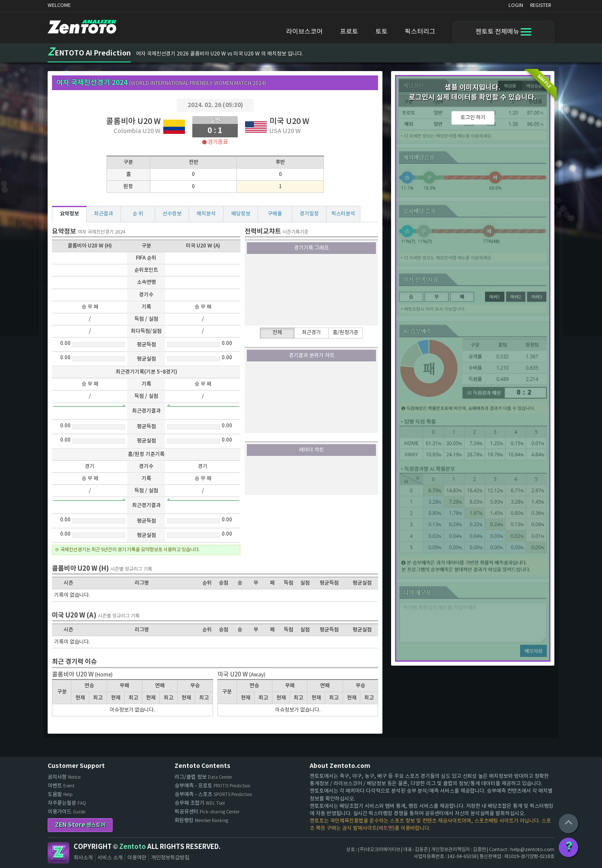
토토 (382, 32)
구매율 (275, 214)
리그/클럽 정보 (203, 777)
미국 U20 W (289, 122)
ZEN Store (80, 825)
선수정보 (172, 214)
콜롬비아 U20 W (133, 122)
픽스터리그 (420, 32)
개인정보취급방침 (170, 858)
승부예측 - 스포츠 (213, 795)
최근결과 (104, 214)
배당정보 (241, 214)
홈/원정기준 (346, 333)
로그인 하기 (473, 118)
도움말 (60, 795)
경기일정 (309, 214)
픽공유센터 (207, 812)
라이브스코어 (304, 32)
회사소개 (83, 858)
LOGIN (516, 5)
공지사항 (64, 777)
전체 (277, 333)
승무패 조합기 (200, 803)
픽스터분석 (343, 214)
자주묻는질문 (67, 803)
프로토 (349, 32)
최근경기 (311, 333)
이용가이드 (66, 812)
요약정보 (69, 214)
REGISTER (541, 5)
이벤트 (61, 786)
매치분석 (206, 214)
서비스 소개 (110, 858)
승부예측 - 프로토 (212, 786)
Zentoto (58, 853)
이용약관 (137, 858)
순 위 (138, 214)
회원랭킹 (201, 821)
